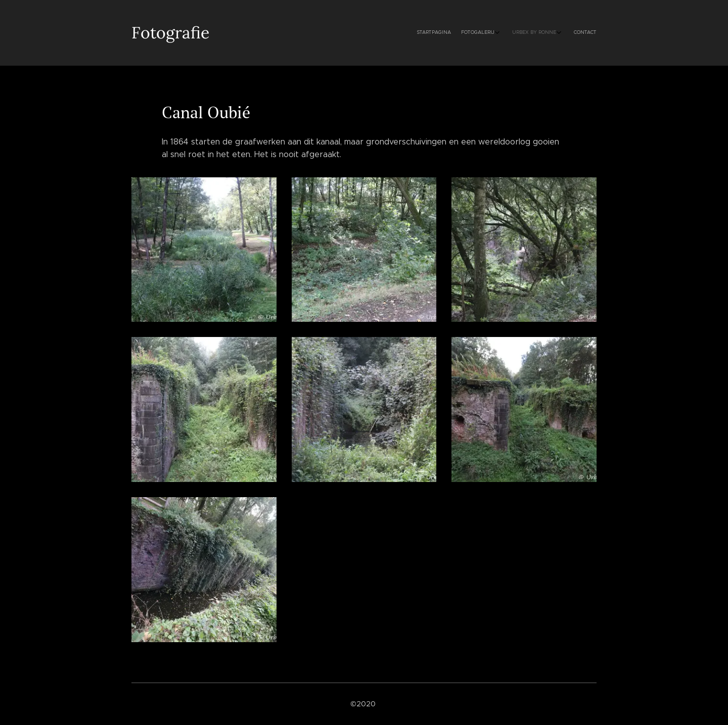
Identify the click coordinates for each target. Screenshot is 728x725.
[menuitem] (552, 33)
